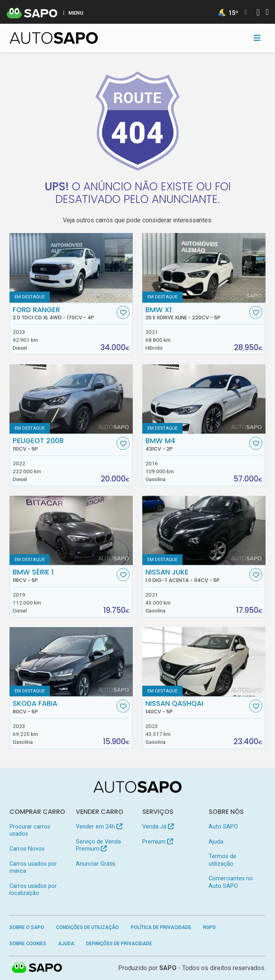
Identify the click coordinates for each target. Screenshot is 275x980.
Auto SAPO (223, 827)
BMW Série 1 (64, 576)
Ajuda (216, 842)
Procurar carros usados (30, 830)
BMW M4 (197, 444)
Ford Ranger (64, 313)
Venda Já (158, 827)
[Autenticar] (258, 13)
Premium (157, 842)
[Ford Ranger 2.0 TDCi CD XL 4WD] (71, 268)
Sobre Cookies (28, 944)
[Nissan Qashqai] (204, 662)
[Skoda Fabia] (71, 662)
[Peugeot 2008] (71, 399)
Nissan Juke (197, 576)
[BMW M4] (204, 399)
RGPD (209, 927)
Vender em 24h (99, 827)
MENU (76, 13)
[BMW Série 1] (71, 531)
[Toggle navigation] (257, 38)
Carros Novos (27, 849)
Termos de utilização (222, 860)
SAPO (168, 968)
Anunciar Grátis (96, 864)
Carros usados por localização (33, 890)
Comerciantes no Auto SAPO (231, 882)
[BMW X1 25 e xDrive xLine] (204, 268)
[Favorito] (123, 312)
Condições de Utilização (88, 927)
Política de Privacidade (161, 927)
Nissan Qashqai (197, 707)
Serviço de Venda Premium (98, 845)
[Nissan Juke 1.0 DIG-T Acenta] (204, 531)
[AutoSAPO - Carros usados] (54, 38)
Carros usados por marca (33, 867)
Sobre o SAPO (27, 927)
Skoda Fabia (64, 707)
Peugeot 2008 (64, 444)
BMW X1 (197, 313)
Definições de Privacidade (119, 944)
